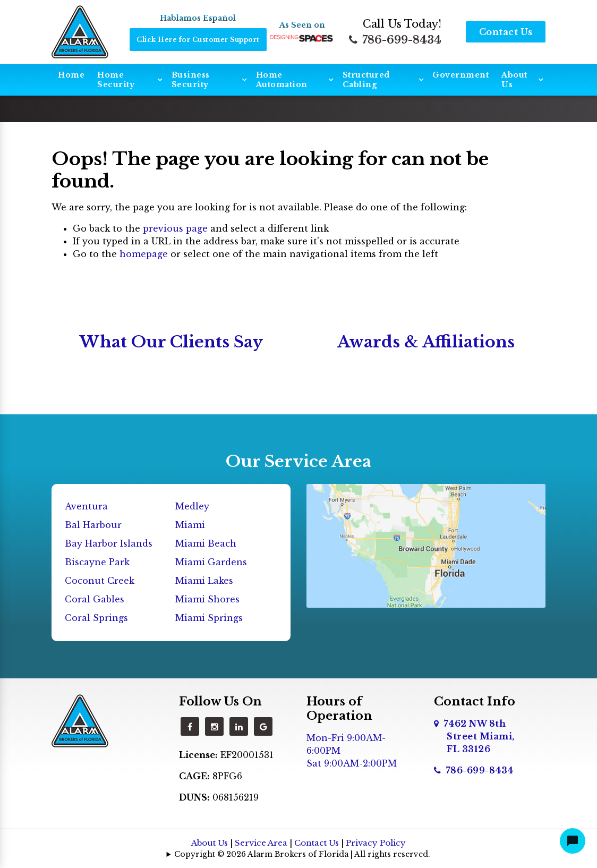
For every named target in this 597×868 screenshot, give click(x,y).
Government (460, 75)
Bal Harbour (93, 525)
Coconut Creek (100, 581)
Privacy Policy (376, 843)
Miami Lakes (204, 581)
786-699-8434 (395, 40)
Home (71, 75)
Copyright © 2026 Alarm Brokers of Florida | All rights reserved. (302, 854)
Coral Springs (96, 618)
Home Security (116, 80)
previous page (175, 228)
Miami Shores (207, 599)
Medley (192, 506)
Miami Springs (209, 618)
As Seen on (302, 25)
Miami (190, 525)
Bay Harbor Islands (109, 543)
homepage (144, 254)
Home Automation (282, 80)
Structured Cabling (366, 80)
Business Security (191, 80)
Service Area (261, 843)
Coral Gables (95, 599)
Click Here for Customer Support (198, 40)
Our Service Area (298, 461)
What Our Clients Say (171, 342)
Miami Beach (206, 543)
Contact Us (506, 32)
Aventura (86, 506)
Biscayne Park (97, 562)
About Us (514, 80)
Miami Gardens (211, 562)
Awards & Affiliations (426, 342)
